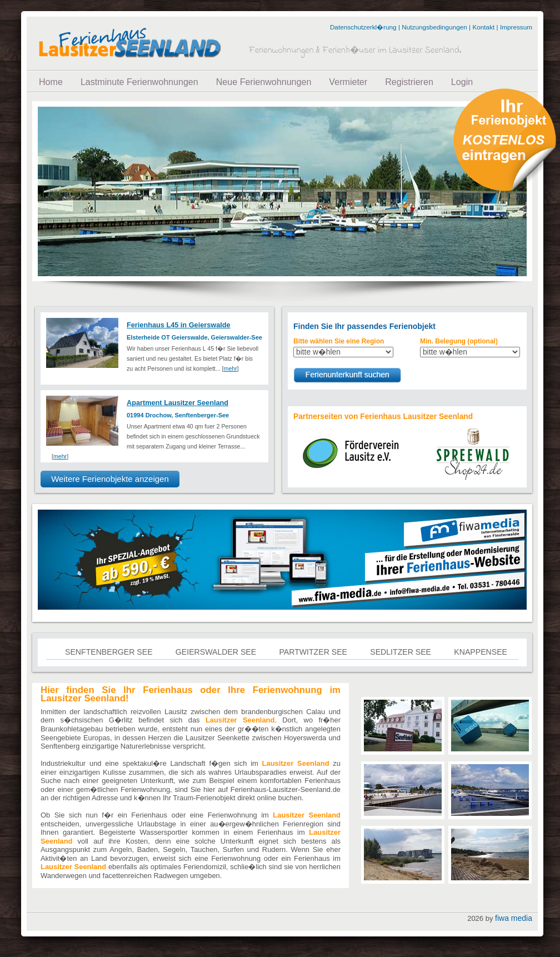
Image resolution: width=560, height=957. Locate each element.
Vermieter (348, 82)
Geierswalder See (216, 652)
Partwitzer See (313, 652)
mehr (231, 368)
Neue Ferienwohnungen (264, 82)
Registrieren (409, 82)
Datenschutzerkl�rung (363, 27)
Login (462, 82)
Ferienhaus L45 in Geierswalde (179, 325)
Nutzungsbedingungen (434, 27)
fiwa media (514, 918)
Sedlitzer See (401, 652)
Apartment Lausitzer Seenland (177, 403)
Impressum (516, 27)
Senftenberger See (109, 652)
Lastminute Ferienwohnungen (139, 82)
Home (51, 82)
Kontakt (483, 27)
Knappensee (481, 652)
